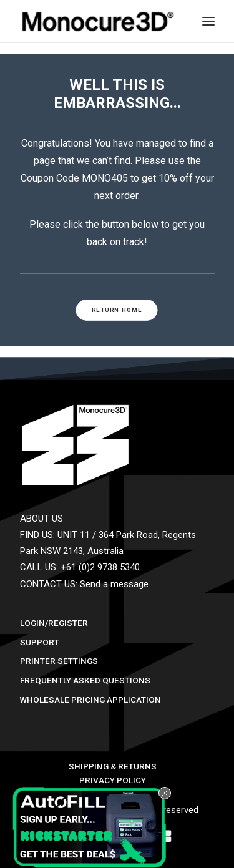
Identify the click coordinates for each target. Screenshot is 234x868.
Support (40, 642)
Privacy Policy (113, 780)
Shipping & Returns (113, 766)
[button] (92, 827)
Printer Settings (59, 661)
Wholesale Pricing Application (90, 700)
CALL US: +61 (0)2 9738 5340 (80, 567)
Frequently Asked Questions (85, 680)
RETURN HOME (117, 310)
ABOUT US (41, 519)
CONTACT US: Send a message (84, 584)
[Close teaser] (165, 793)
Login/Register (54, 623)
